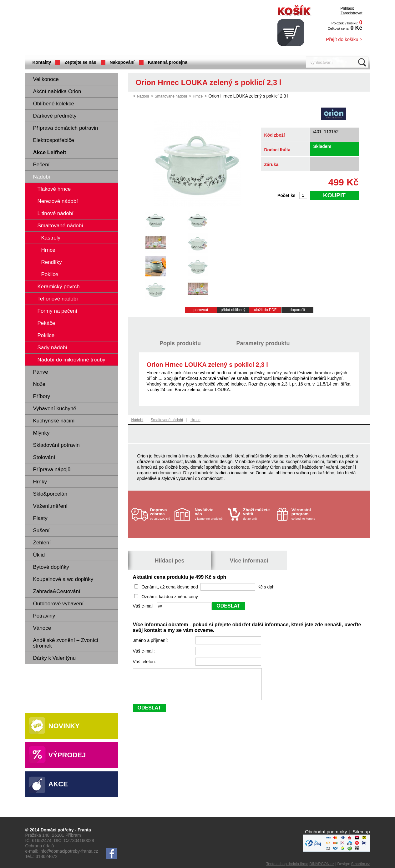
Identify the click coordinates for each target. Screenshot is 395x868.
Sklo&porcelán (50, 494)
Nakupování (122, 62)
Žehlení (42, 543)
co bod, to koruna (306, 514)
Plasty (40, 518)
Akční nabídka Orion (57, 91)
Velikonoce (46, 79)
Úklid (39, 555)
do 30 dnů (258, 514)
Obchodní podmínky (326, 832)
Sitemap (361, 832)
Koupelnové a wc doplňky (63, 579)
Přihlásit (347, 8)
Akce (58, 784)
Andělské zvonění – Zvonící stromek (66, 643)
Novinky (64, 726)
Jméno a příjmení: (151, 640)
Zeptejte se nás (80, 62)
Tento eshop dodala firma (287, 864)
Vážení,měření (51, 506)
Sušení (41, 530)
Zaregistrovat (351, 13)
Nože (39, 384)
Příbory (42, 396)
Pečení (41, 165)
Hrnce (198, 96)
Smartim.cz (361, 864)
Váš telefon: (145, 662)
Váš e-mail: (144, 651)
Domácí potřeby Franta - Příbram (88, 28)
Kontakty (42, 62)
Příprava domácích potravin (66, 128)
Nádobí (42, 177)
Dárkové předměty (55, 116)
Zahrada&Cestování (57, 591)
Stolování (44, 457)
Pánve (41, 372)
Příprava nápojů (52, 469)
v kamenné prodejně (210, 514)
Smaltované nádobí (171, 96)
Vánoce (42, 628)
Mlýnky (41, 433)
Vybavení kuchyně (55, 409)
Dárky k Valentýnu (55, 658)
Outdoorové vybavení (58, 604)
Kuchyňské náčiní (54, 421)
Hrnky (40, 482)
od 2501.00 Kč (162, 514)
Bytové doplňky (51, 567)
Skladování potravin (56, 445)
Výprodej (67, 755)
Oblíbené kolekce (54, 104)
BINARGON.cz (322, 864)
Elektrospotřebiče (54, 140)
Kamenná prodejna (168, 62)
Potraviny (44, 616)
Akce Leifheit (50, 152)
